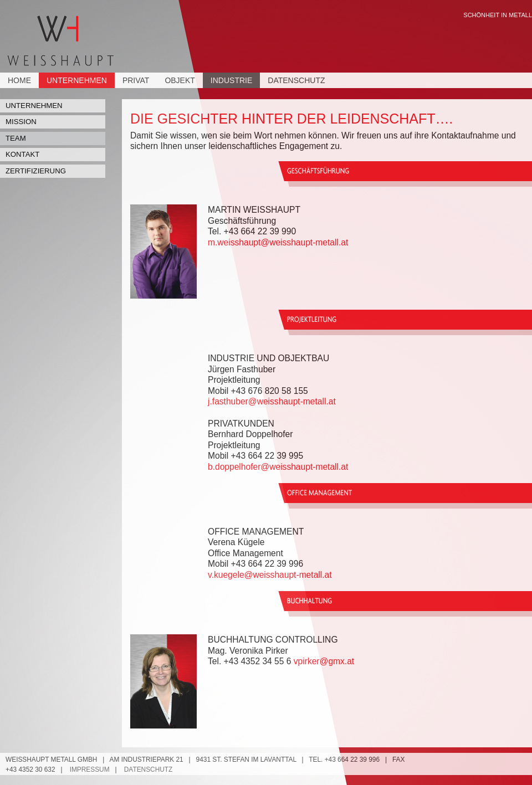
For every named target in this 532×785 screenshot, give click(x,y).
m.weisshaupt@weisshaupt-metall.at (278, 242)
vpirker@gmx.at (324, 661)
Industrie (231, 80)
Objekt (180, 80)
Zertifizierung (36, 171)
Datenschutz (296, 80)
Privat (136, 80)
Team (16, 138)
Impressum (90, 769)
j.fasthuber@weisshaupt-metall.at (272, 401)
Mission (21, 122)
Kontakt (22, 154)
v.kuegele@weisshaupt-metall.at (270, 575)
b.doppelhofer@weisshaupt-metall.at (278, 467)
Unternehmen (77, 80)
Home (19, 80)
